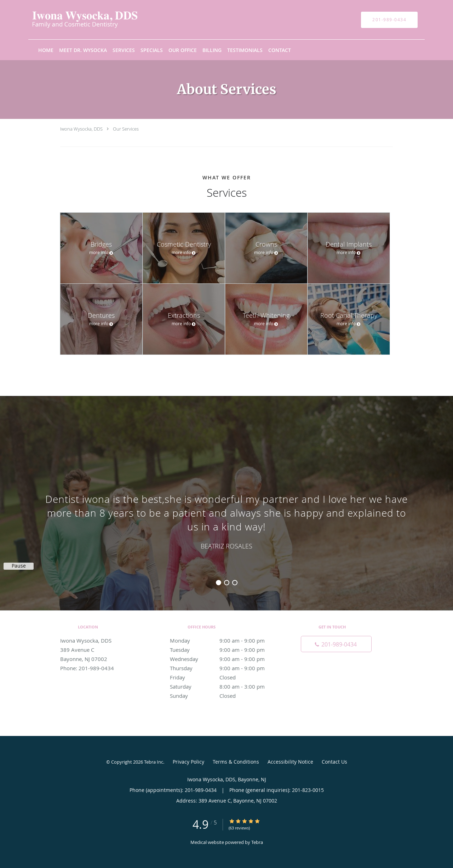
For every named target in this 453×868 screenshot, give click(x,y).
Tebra (257, 842)
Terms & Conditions (236, 762)
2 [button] (227, 583)
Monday (225, 640)
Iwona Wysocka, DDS (81, 129)
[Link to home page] (74, 20)
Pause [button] (19, 566)
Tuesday (225, 650)
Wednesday (225, 659)
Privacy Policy (188, 762)
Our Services (126, 129)
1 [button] (219, 583)
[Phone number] (336, 644)
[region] (226, 496)
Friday (225, 677)
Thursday (225, 668)
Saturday (225, 686)
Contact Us (334, 762)
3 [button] (235, 583)
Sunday (225, 696)
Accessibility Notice (290, 762)
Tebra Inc (154, 762)
